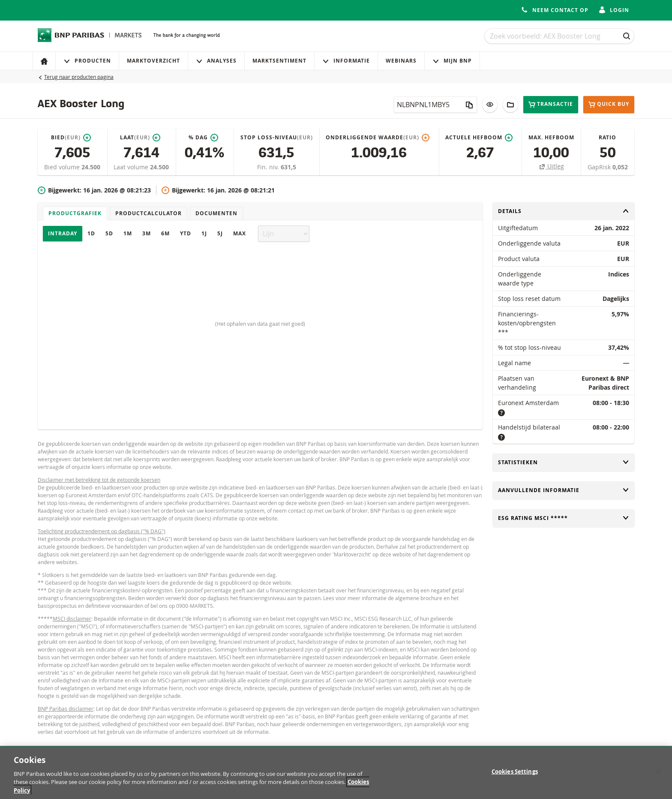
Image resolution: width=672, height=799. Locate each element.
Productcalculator (148, 213)
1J (204, 233)
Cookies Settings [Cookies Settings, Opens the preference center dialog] (515, 777)
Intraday (63, 233)
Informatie (346, 61)
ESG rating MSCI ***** (564, 518)
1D (91, 233)
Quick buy (609, 105)
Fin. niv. (269, 167)
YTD (186, 233)
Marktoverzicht (153, 61)
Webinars (401, 61)
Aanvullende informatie (564, 490)
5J (220, 233)
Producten (87, 61)
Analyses (216, 61)
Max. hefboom (551, 137)
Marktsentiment (279, 61)
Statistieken (564, 462)
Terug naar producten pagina (79, 77)
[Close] (658, 776)
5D (109, 233)
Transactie (551, 104)
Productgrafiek (75, 213)
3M (147, 233)
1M (128, 233)
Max (240, 233)
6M (165, 233)
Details (564, 211)
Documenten (216, 213)
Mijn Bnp (452, 61)
